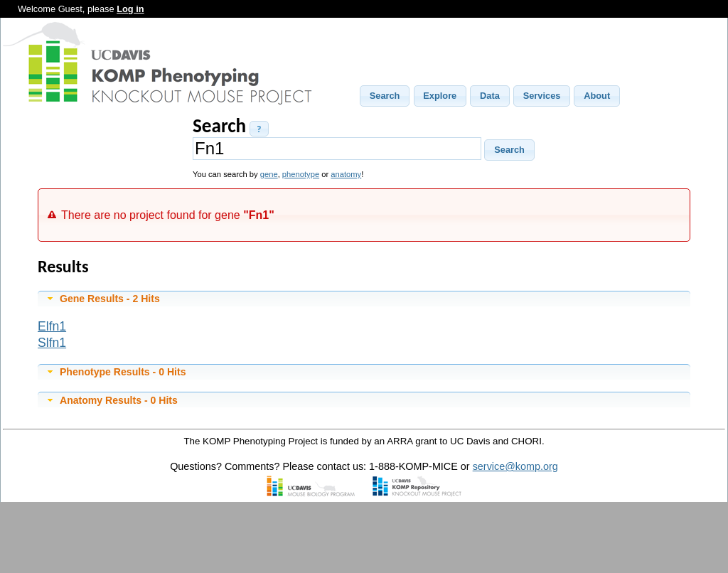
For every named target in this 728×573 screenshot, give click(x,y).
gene (269, 174)
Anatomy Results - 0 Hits (119, 400)
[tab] (364, 299)
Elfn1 (52, 326)
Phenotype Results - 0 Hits (123, 372)
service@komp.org (515, 466)
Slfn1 (52, 343)
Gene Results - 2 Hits (110, 299)
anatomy (346, 174)
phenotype (301, 174)
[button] (385, 96)
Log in (130, 9)
